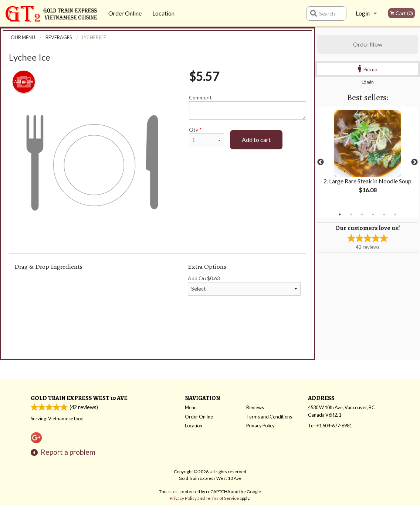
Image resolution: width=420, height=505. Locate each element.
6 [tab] (395, 214)
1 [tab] (340, 214)
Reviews (255, 407)
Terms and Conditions (269, 417)
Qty (206, 137)
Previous (321, 162)
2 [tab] (351, 214)
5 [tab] (384, 214)
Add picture (24, 82)
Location (163, 13)
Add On (244, 285)
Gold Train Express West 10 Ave (79, 398)
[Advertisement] (157, 337)
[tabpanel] (367, 158)
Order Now (368, 44)
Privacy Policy (260, 426)
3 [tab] (362, 214)
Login (363, 13)
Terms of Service (222, 498)
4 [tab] (373, 214)
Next (414, 162)
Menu (191, 407)
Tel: (330, 426)
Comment (248, 107)
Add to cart (256, 140)
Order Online (125, 13)
